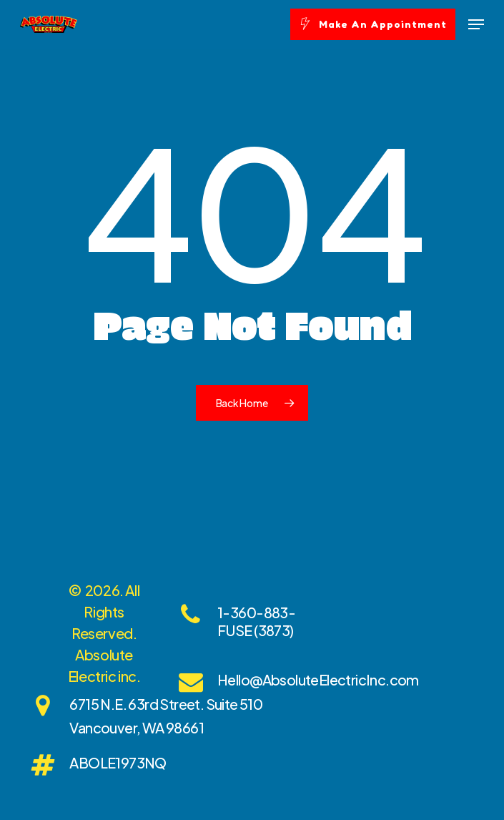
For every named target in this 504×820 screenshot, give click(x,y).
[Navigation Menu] (476, 24)
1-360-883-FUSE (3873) (256, 621)
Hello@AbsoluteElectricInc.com (318, 679)
